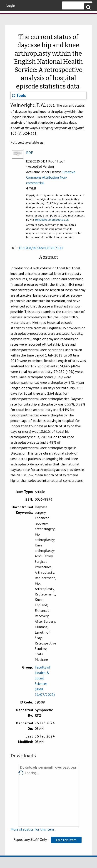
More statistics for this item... (33, 829)
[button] (66, 840)
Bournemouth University (10, 17)
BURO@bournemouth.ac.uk (52, 220)
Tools (19, 95)
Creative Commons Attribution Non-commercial (51, 177)
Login (11, 5)
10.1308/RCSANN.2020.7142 (41, 248)
